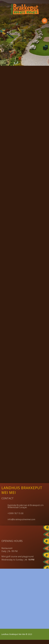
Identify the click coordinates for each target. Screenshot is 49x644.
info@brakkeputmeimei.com (21, 524)
